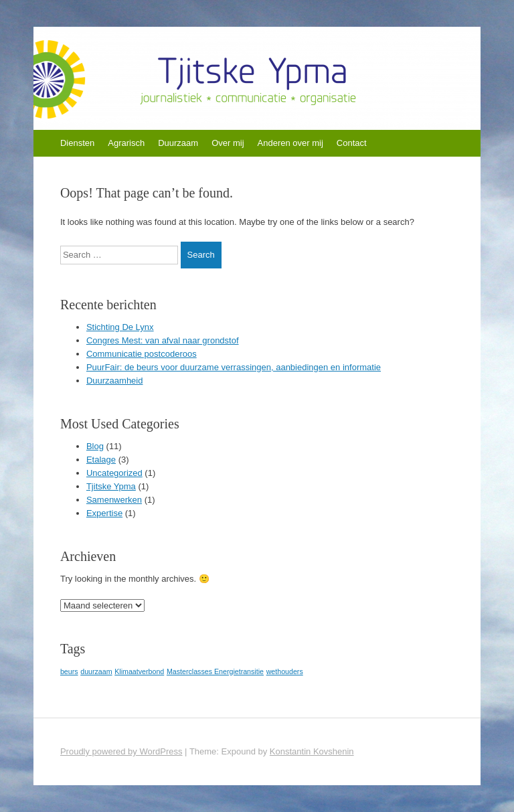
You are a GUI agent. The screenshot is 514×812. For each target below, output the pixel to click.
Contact (352, 143)
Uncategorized (114, 473)
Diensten (77, 143)
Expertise (104, 513)
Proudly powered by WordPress (121, 751)
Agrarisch (126, 143)
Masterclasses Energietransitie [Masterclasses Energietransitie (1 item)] (215, 671)
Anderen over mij (290, 143)
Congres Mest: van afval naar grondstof (163, 340)
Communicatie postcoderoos (142, 354)
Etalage (101, 460)
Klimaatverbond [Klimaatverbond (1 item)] (139, 671)
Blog (95, 446)
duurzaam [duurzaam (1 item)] (96, 671)
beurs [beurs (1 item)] (69, 671)
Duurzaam (178, 143)
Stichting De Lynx (120, 327)
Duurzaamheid (115, 381)
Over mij (228, 143)
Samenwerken (114, 500)
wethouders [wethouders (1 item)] (285, 671)
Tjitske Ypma (111, 486)
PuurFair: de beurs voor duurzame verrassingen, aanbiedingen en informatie (234, 367)
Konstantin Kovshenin (312, 751)
